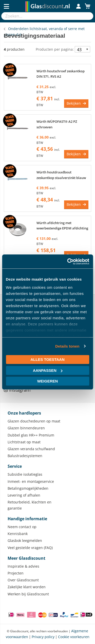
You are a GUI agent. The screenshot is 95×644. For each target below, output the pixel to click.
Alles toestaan (47, 359)
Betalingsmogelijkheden (28, 488)
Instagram (17, 390)
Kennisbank (18, 534)
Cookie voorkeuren (74, 637)
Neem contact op (22, 527)
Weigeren (48, 381)
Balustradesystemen (25, 456)
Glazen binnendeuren (26, 428)
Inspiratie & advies (23, 566)
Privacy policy (43, 637)
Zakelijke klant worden (27, 587)
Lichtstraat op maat (24, 442)
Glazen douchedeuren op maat (34, 421)
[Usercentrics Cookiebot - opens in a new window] (68, 262)
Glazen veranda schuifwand (31, 449)
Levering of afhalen (24, 495)
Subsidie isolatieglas (25, 474)
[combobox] (42, 16)
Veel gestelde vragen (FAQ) (30, 548)
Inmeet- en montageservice (31, 481)
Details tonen (67, 346)
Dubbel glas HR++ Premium (31, 435)
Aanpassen (48, 370)
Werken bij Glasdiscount (28, 594)
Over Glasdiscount (23, 580)
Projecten (16, 573)
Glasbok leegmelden (25, 540)
